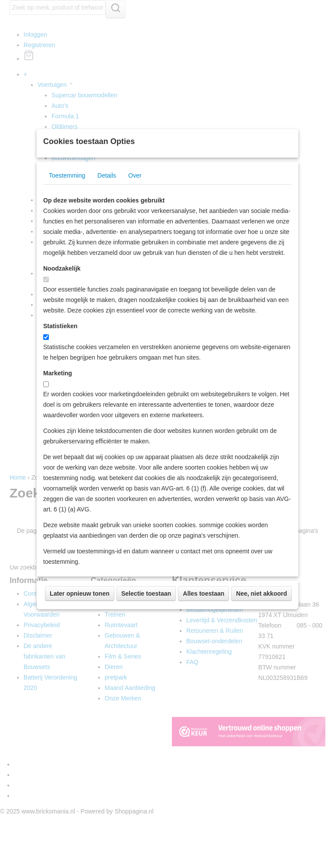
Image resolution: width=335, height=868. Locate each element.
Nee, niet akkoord (262, 631)
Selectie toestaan (146, 631)
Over (135, 213)
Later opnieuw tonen (80, 631)
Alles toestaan (203, 631)
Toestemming (67, 213)
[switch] (46, 317)
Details (107, 213)
